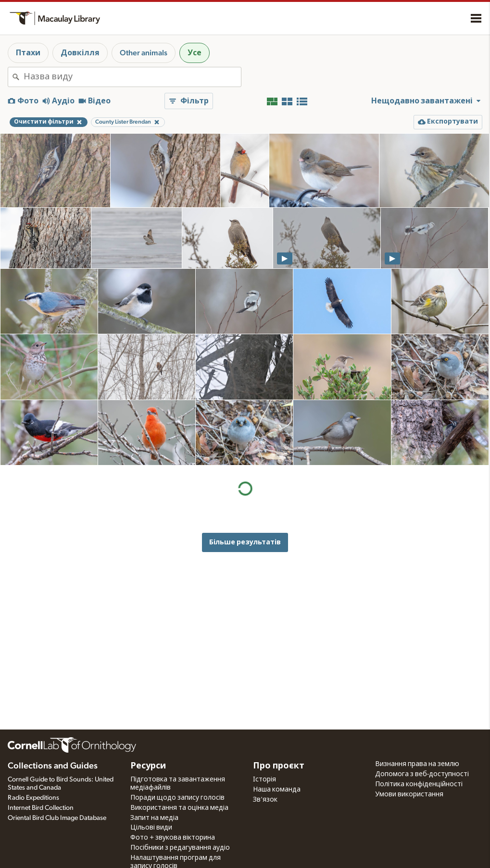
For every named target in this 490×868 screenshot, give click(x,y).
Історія (264, 780)
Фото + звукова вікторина (173, 838)
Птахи (28, 53)
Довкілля (80, 53)
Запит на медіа (154, 818)
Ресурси (148, 766)
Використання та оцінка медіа (179, 808)
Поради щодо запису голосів (177, 798)
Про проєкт (279, 766)
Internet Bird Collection (41, 808)
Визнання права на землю (417, 764)
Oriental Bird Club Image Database (57, 818)
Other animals (144, 53)
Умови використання (409, 794)
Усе (195, 53)
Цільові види (151, 828)
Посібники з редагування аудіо (180, 848)
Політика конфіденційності (419, 784)
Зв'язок (265, 800)
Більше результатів (245, 542)
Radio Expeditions (33, 798)
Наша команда (277, 790)
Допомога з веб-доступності (422, 774)
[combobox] (132, 77)
